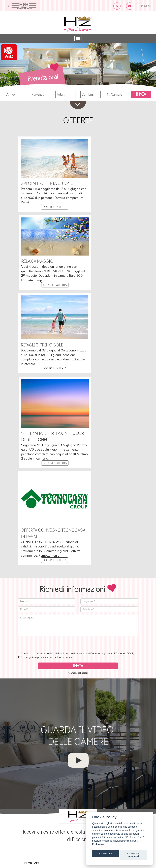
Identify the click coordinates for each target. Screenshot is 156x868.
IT (139, 6)
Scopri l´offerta (48, 198)
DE (146, 6)
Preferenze (98, 844)
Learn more (31, 781)
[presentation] (43, 462)
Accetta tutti (106, 853)
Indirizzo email (35, 701)
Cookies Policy (62, 829)
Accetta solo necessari (134, 855)
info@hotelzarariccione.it (48, 825)
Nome (28, 714)
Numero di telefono (36, 728)
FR (150, 6)
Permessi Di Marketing (38, 744)
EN (142, 6)
